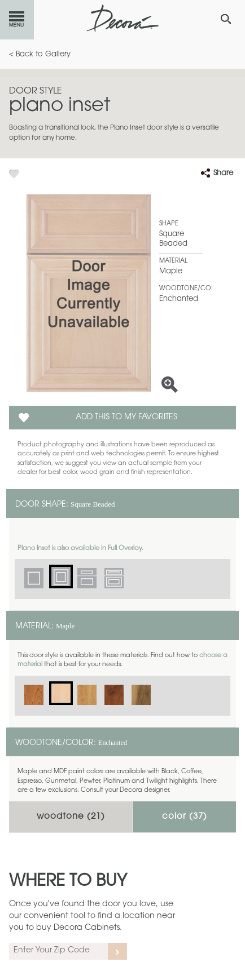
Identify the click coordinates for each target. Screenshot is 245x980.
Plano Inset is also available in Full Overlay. (80, 549)
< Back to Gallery (40, 54)
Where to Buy (68, 882)
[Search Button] (226, 19)
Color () (185, 817)
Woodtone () (71, 817)
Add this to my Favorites (126, 418)
